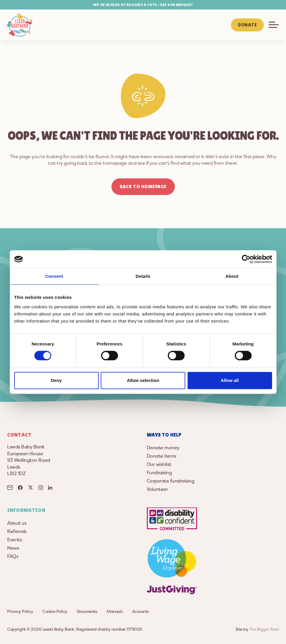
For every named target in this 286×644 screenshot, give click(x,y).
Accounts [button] (140, 611)
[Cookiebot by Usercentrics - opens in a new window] (246, 259)
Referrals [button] (17, 531)
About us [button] (17, 523)
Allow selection (143, 380)
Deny (56, 380)
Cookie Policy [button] (55, 611)
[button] (20, 25)
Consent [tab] (54, 276)
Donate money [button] (163, 448)
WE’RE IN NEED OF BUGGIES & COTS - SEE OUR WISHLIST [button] (143, 5)
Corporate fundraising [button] (171, 481)
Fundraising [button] (159, 472)
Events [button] (14, 540)
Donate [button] (247, 25)
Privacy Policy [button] (20, 611)
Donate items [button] (162, 456)
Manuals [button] (115, 611)
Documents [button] (87, 611)
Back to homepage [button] (143, 187)
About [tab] (232, 276)
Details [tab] (143, 276)
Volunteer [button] (157, 489)
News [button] (13, 548)
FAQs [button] (13, 556)
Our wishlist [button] (159, 464)
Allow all (230, 380)
